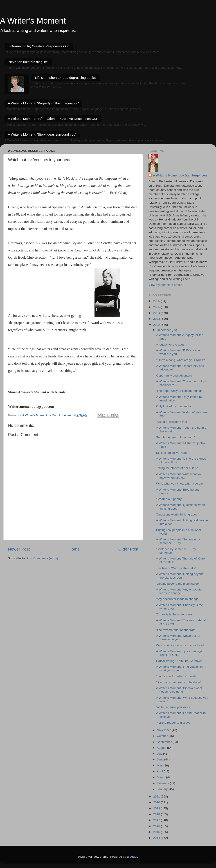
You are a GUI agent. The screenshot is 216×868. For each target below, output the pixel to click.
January (163, 789)
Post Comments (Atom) (42, 558)
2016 (157, 826)
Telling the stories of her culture (177, 468)
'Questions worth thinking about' (178, 514)
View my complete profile (165, 285)
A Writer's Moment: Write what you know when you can (179, 476)
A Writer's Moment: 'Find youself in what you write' (179, 669)
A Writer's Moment (33, 21)
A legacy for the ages (170, 345)
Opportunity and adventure (174, 376)
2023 (157, 319)
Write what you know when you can (180, 484)
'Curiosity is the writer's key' (175, 614)
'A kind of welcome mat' (172, 422)
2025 (157, 307)
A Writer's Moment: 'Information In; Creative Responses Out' (53, 119)
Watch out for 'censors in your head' (180, 645)
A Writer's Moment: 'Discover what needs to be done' (179, 690)
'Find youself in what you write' (177, 676)
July (160, 754)
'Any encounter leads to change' (178, 599)
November (164, 730)
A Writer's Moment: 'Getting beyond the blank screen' (180, 576)
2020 (157, 802)
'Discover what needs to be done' (178, 682)
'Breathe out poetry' (169, 499)
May (160, 766)
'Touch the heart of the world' (175, 437)
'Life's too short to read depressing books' (65, 78)
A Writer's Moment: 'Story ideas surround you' (42, 134)
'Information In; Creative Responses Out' (39, 46)
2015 (157, 832)
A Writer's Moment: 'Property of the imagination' (43, 103)
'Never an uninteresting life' (28, 62)
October (163, 736)
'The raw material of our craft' (176, 630)
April (160, 771)
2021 (157, 796)
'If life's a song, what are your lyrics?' (181, 360)
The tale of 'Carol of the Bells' (176, 568)
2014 (157, 838)
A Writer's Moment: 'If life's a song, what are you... (179, 352)
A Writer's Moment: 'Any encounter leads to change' (179, 591)
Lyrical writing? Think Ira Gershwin (179, 661)
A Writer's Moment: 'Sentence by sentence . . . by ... (178, 541)
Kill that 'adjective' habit (172, 453)
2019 (157, 808)
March (161, 777)
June (161, 759)
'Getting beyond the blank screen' (179, 584)
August (162, 748)
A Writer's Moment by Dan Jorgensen (180, 175)
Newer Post (19, 549)
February (163, 783)
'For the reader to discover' (174, 723)
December (164, 330)
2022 (157, 325)
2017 (157, 820)
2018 (157, 814)
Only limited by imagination (174, 406)
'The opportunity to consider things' (180, 391)
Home (74, 549)
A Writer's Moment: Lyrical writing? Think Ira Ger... (179, 653)
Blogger (132, 857)
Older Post (128, 549)
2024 (157, 313)
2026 (157, 301)
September (165, 742)
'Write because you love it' (174, 707)
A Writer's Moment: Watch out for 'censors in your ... (178, 638)
